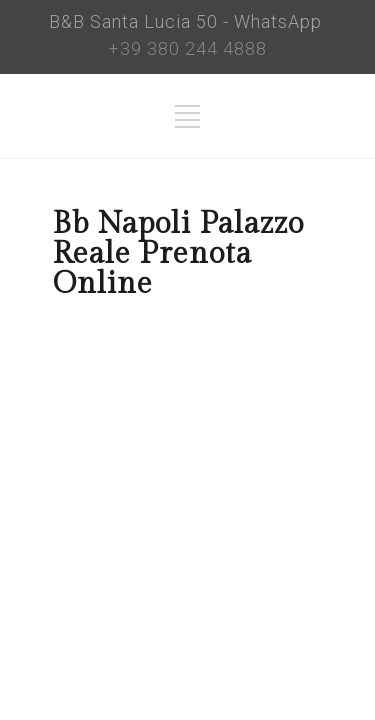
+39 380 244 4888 (187, 48)
